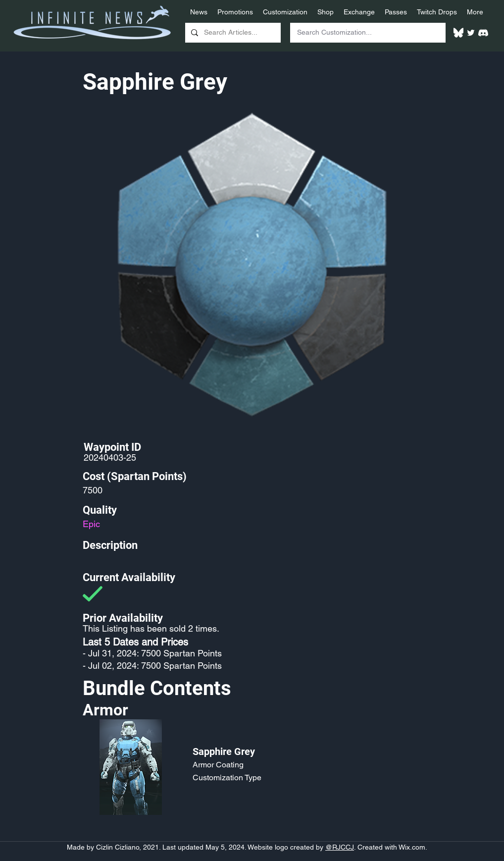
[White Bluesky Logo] (458, 33)
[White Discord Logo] (483, 33)
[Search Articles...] (232, 33)
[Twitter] (471, 33)
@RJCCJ (340, 847)
